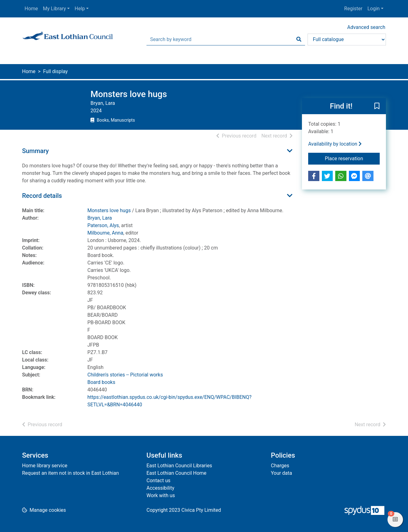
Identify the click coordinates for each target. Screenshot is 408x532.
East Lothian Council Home (176, 473)
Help (80, 9)
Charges (280, 466)
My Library (54, 9)
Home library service (45, 466)
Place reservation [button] (352, 158)
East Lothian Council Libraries (179, 466)
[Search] (299, 40)
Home (31, 9)
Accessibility (160, 488)
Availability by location (335, 144)
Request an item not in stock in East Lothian (70, 473)
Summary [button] (35, 151)
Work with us (161, 495)
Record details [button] (42, 196)
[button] (377, 106)
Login (373, 9)
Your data (281, 473)
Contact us (158, 481)
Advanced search (366, 27)
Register (353, 9)
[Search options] (347, 40)
